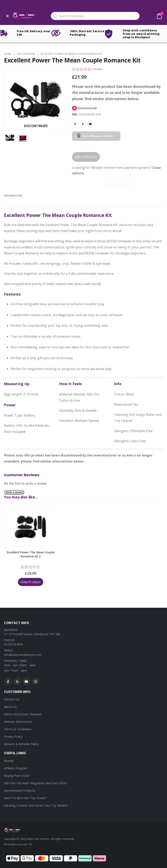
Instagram (36, 681)
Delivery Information (18, 722)
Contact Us (12, 699)
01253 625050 (14, 644)
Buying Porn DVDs (17, 776)
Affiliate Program (16, 768)
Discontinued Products (20, 791)
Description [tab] (13, 196)
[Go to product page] (31, 527)
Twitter (83, 124)
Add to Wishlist (86, 157)
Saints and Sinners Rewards (23, 714)
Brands (9, 761)
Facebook (75, 124)
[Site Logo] (23, 16)
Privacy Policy (13, 737)
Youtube (26, 681)
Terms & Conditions (18, 729)
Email (90, 124)
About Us (10, 707)
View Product (30, 582)
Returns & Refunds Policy (21, 744)
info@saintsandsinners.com (23, 655)
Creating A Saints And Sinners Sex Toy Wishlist (36, 805)
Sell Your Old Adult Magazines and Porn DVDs (35, 783)
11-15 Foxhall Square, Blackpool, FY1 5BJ (32, 634)
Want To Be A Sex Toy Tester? (25, 798)
